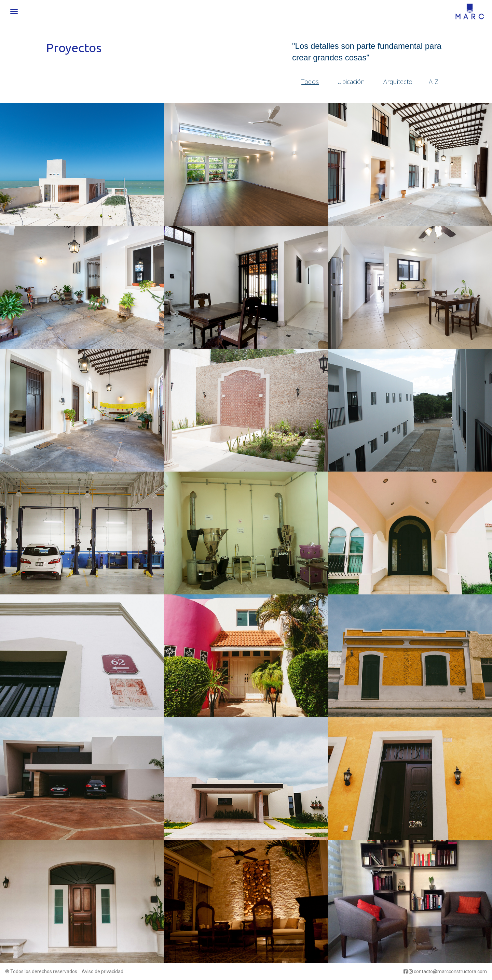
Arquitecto (398, 82)
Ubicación (351, 82)
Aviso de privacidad (102, 971)
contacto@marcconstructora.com (450, 971)
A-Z (434, 82)
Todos (310, 82)
